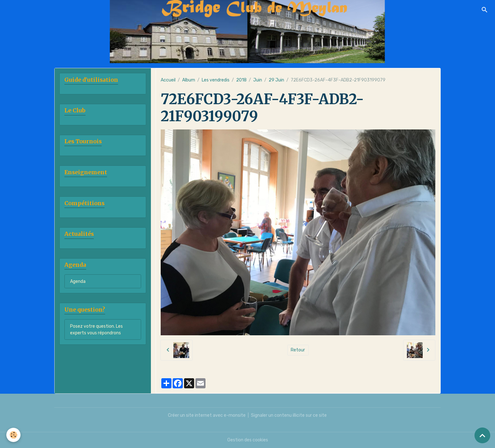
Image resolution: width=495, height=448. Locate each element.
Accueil (168, 80)
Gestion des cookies (248, 440)
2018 (241, 80)
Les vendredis (216, 80)
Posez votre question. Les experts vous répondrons (96, 330)
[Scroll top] (482, 435)
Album (189, 80)
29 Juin (276, 80)
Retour (298, 350)
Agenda (78, 281)
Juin (258, 80)
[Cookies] (13, 435)
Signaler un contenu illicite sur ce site (289, 415)
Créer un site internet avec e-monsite (207, 415)
